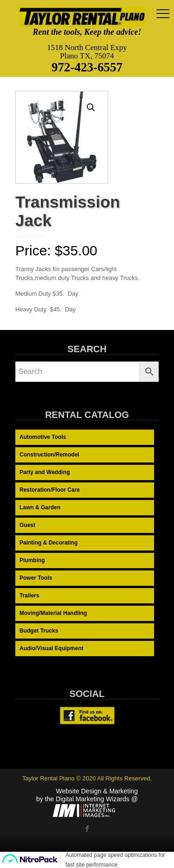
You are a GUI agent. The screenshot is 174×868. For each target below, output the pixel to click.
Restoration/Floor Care (50, 490)
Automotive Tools (43, 437)
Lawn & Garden (40, 507)
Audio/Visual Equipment (52, 648)
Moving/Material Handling (53, 613)
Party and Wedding (45, 472)
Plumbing (32, 560)
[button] (91, 108)
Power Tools (36, 578)
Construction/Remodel (49, 455)
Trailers (29, 596)
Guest (27, 525)
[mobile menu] (161, 14)
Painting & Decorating (48, 543)
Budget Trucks (39, 631)
